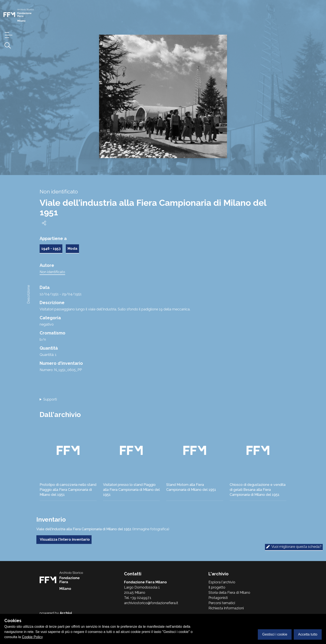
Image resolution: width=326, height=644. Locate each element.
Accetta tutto (308, 634)
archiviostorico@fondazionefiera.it (151, 603)
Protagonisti (218, 598)
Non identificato (52, 272)
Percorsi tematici (222, 603)
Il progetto (217, 587)
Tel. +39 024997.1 (138, 598)
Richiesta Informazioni (226, 608)
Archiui (66, 613)
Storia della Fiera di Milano (229, 593)
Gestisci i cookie (275, 634)
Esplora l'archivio (222, 582)
